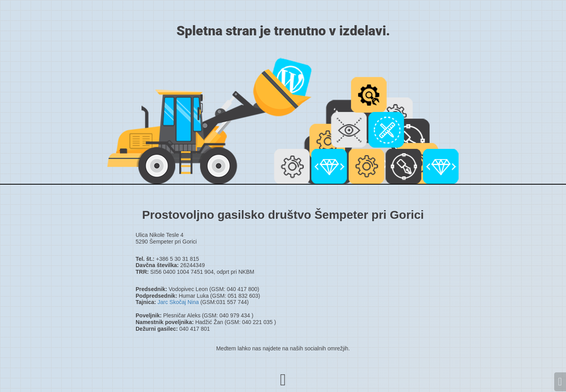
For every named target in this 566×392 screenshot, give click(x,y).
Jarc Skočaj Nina (178, 302)
